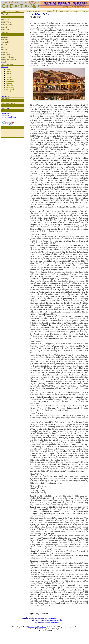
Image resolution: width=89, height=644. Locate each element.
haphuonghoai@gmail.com (37, 627)
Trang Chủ (5, 108)
